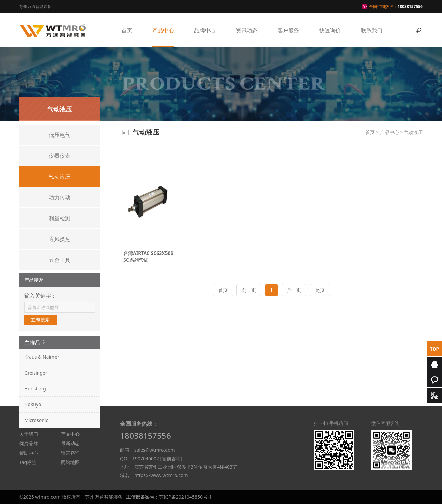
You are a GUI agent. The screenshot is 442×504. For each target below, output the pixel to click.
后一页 (294, 290)
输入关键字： (40, 296)
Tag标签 (28, 462)
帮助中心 (29, 453)
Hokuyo (33, 404)
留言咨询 (70, 453)
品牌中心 (205, 30)
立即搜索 (40, 320)
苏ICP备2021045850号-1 (186, 497)
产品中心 (163, 30)
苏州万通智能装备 (104, 497)
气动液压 (413, 132)
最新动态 (70, 443)
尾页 (320, 290)
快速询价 (330, 30)
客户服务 (288, 30)
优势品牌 (29, 443)
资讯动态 (247, 30)
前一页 (249, 290)
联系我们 (372, 30)
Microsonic (36, 420)
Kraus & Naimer (42, 357)
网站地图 (70, 462)
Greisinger (36, 373)
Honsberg (35, 389)
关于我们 (29, 434)
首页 (127, 30)
